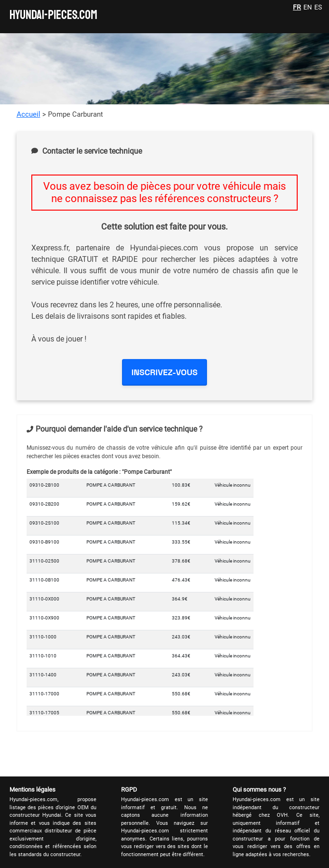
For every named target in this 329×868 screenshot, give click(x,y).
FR (297, 7)
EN (308, 7)
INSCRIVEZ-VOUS (164, 372)
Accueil (28, 114)
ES (318, 7)
